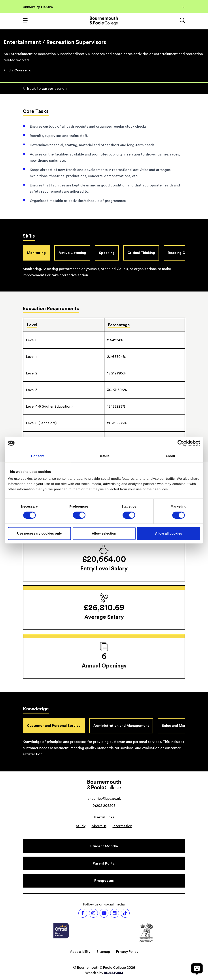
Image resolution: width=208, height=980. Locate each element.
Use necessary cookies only (39, 533)
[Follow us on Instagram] (93, 913)
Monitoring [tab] (36, 253)
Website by (104, 973)
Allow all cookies (169, 533)
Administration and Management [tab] (121, 726)
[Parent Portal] (104, 863)
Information (122, 826)
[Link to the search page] (182, 21)
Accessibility (80, 952)
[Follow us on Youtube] (104, 913)
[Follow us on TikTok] (125, 913)
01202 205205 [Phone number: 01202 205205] (104, 806)
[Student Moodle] (104, 846)
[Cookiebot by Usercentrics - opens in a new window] (181, 443)
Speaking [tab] (107, 253)
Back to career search (45, 88)
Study (81, 826)
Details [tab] (104, 456)
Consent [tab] (38, 456)
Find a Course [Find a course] (18, 70)
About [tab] (170, 456)
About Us (99, 826)
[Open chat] (197, 969)
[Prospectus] (104, 881)
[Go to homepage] (104, 21)
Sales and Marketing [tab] (179, 726)
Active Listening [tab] (72, 253)
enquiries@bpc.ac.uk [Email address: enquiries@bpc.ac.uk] (104, 799)
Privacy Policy (127, 952)
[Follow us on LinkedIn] (115, 913)
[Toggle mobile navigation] (25, 21)
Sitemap (103, 952)
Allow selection (104, 533)
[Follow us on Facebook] (83, 913)
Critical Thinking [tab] (141, 253)
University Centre (104, 7)
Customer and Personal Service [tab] (54, 726)
